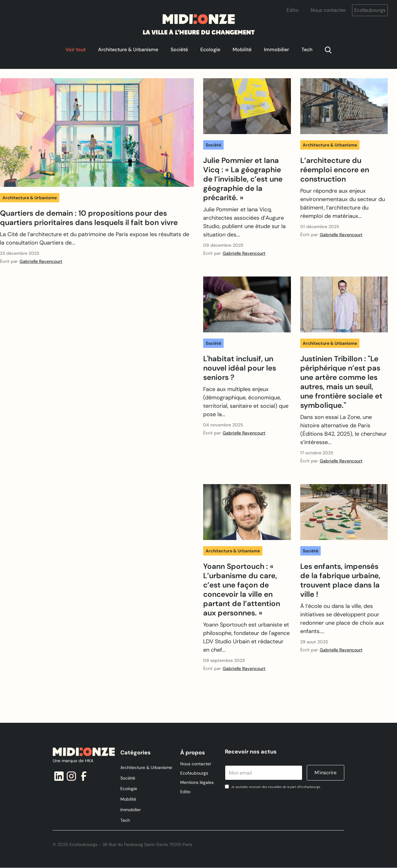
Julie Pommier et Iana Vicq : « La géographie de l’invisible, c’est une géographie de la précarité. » (243, 179)
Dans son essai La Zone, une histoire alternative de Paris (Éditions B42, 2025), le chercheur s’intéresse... (343, 430)
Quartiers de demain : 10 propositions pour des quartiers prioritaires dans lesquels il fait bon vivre (89, 218)
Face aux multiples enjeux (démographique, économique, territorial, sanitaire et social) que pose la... (246, 402)
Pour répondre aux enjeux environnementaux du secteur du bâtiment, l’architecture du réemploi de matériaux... (343, 203)
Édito (292, 10)
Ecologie (210, 49)
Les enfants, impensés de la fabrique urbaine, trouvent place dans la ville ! (340, 580)
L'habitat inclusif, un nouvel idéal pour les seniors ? (240, 368)
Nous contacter (328, 10)
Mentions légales (197, 782)
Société (179, 49)
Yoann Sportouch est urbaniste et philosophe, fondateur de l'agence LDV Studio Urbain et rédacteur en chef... (246, 637)
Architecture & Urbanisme (128, 49)
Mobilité (242, 49)
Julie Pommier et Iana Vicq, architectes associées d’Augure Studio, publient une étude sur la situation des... (244, 222)
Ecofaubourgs (370, 10)
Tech (307, 49)
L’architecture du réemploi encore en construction (335, 170)
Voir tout (76, 49)
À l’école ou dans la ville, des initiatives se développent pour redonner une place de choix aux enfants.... (342, 619)
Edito (185, 792)
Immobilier (277, 49)
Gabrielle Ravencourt (41, 261)
